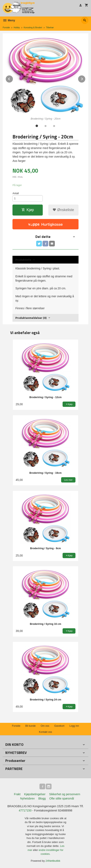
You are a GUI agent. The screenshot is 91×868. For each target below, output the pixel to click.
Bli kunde (30, 726)
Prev (13, 78)
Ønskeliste (63, 210)
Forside (6, 27)
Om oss (45, 726)
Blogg (42, 798)
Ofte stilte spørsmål (62, 798)
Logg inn (74, 726)
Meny (9, 20)
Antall (16, 193)
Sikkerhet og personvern (65, 794)
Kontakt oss (45, 732)
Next (85, 78)
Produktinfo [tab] (23, 260)
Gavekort (59, 726)
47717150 (25, 810)
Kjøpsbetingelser (35, 794)
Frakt (17, 794)
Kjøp (28, 210)
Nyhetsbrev (28, 798)
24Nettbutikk (53, 861)
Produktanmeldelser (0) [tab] (31, 318)
